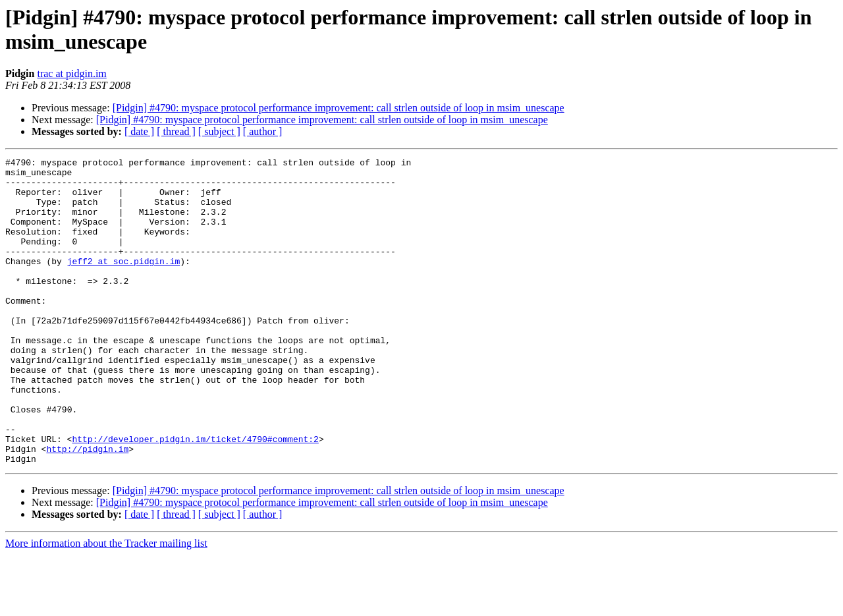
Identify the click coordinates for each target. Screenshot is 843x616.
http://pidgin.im (87, 508)
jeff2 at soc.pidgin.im (124, 283)
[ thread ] (176, 131)
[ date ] (139, 131)
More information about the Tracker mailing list (106, 604)
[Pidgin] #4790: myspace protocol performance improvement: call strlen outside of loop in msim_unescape (339, 108)
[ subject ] (219, 131)
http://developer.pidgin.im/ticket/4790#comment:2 (195, 496)
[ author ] (263, 131)
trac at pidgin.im (71, 73)
